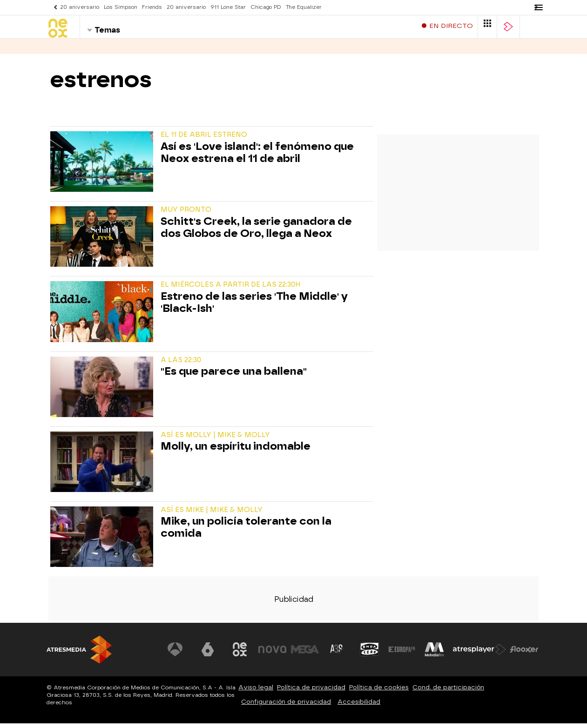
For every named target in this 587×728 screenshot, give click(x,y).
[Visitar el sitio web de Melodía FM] (434, 654)
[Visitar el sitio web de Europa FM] (402, 654)
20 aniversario (80, 7)
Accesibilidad (359, 706)
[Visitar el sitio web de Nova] (272, 654)
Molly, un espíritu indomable (236, 451)
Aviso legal (256, 692)
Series (61, 51)
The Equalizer (304, 7)
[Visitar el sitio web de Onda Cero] (370, 654)
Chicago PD (266, 7)
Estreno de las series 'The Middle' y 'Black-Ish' (254, 307)
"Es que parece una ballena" (234, 376)
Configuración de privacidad (286, 706)
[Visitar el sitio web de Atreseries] (337, 654)
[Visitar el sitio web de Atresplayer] (479, 654)
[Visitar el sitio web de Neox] (240, 654)
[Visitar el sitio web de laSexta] (208, 654)
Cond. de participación (448, 692)
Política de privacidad (311, 692)
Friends (152, 7)
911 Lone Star (228, 7)
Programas (106, 51)
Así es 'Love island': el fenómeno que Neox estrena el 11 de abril (257, 157)
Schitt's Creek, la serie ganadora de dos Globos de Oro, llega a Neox (256, 232)
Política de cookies (379, 692)
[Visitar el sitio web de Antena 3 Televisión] (175, 654)
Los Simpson (121, 7)
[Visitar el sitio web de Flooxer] (524, 654)
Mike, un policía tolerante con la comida (246, 532)
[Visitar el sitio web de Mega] (305, 654)
